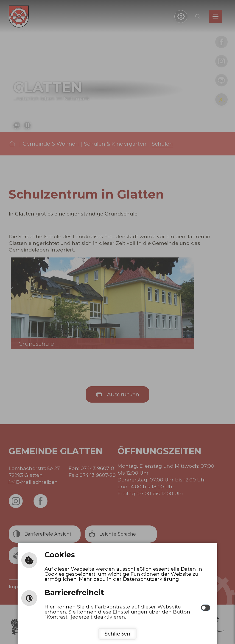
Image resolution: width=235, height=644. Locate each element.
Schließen (117, 634)
